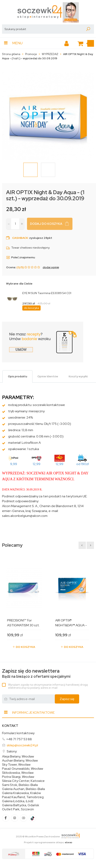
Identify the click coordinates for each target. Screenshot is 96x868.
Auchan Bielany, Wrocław (20, 761)
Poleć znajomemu (20, 257)
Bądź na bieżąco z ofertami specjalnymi (36, 674)
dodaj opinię (51, 267)
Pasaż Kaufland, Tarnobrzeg (23, 797)
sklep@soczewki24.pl (22, 745)
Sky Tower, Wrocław (16, 765)
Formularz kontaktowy (18, 733)
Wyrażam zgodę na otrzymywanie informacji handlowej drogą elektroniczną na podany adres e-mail (48, 686)
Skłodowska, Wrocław (18, 773)
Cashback (20, 238)
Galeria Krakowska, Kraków (21, 793)
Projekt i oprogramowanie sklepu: (48, 842)
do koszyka (31, 308)
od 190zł (83, 464)
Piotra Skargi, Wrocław (18, 777)
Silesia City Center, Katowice (23, 781)
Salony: (12, 751)
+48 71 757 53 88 (19, 739)
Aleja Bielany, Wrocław (18, 757)
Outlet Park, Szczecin (18, 809)
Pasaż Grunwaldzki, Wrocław (23, 769)
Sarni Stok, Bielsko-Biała (20, 785)
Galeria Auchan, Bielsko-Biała (23, 789)
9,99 (14, 464)
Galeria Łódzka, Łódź (18, 801)
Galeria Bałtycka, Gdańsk (21, 805)
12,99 (37, 464)
